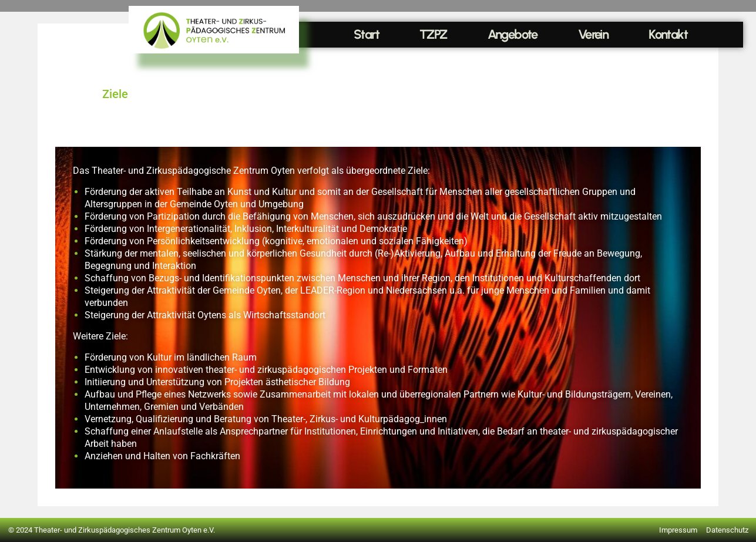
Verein (593, 34)
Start (366, 34)
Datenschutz (727, 530)
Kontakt (668, 34)
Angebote (513, 34)
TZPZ (433, 34)
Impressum (678, 530)
